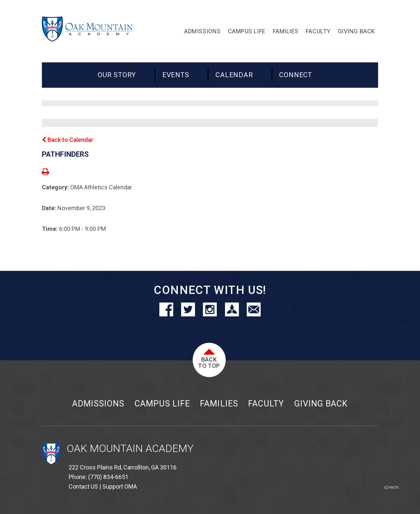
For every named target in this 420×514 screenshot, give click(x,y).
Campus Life (162, 404)
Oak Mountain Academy (130, 449)
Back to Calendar (68, 140)
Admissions (98, 404)
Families (219, 404)
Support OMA (120, 486)
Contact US (83, 486)
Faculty (266, 404)
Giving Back (321, 404)
